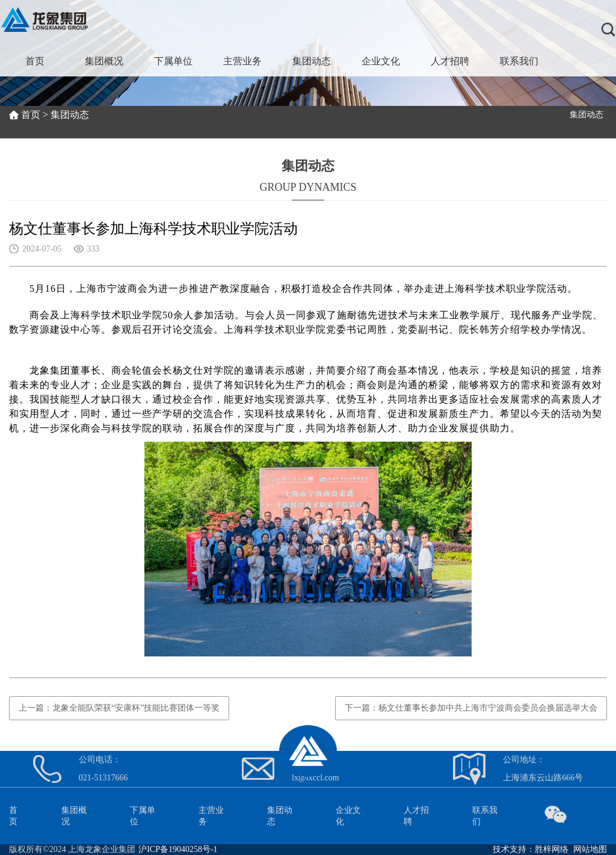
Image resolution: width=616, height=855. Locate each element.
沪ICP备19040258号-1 (178, 849)
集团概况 (104, 61)
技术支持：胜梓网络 (531, 849)
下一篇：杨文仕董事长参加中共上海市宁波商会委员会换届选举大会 (471, 708)
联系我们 (519, 61)
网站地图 (590, 849)
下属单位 (173, 61)
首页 (35, 61)
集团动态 (312, 61)
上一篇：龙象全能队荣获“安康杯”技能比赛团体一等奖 (119, 708)
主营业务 (242, 61)
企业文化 (381, 61)
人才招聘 (450, 61)
